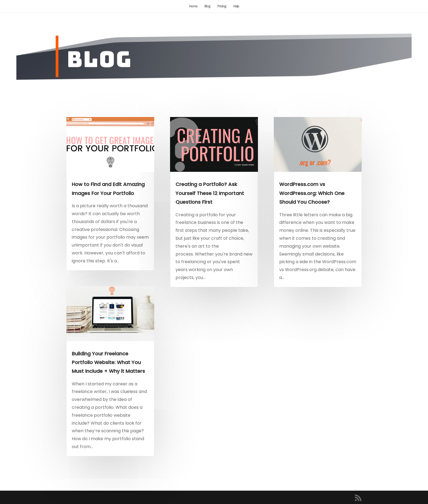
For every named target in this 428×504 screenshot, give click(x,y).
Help (236, 6)
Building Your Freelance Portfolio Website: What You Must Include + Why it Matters (108, 362)
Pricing (222, 6)
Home (193, 6)
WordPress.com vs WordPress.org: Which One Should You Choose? (312, 193)
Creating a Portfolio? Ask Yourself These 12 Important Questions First (210, 193)
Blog (207, 6)
